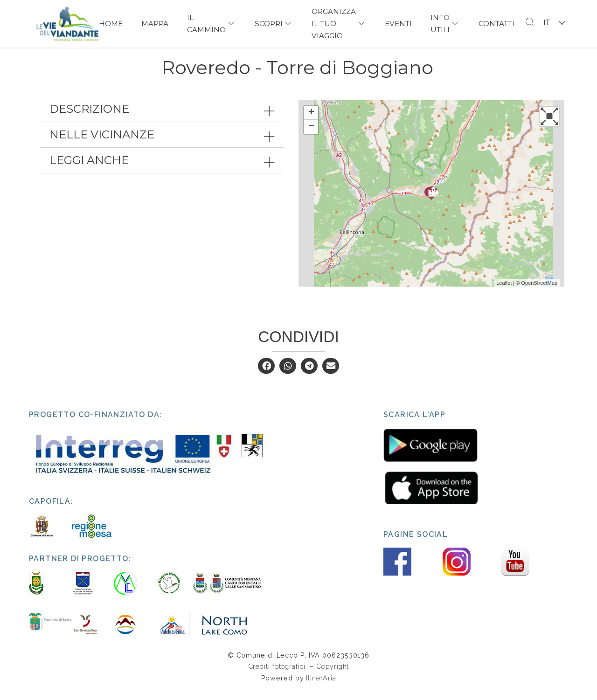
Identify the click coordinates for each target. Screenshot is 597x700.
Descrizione (89, 119)
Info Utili (445, 24)
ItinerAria (321, 688)
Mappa (155, 24)
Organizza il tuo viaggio (339, 24)
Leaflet (504, 293)
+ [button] (311, 123)
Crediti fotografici (278, 676)
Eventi (398, 24)
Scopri (274, 24)
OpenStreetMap (539, 293)
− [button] (311, 137)
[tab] (162, 119)
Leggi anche (89, 170)
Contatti (496, 24)
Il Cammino (212, 24)
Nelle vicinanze (102, 145)
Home (111, 24)
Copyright (333, 676)
